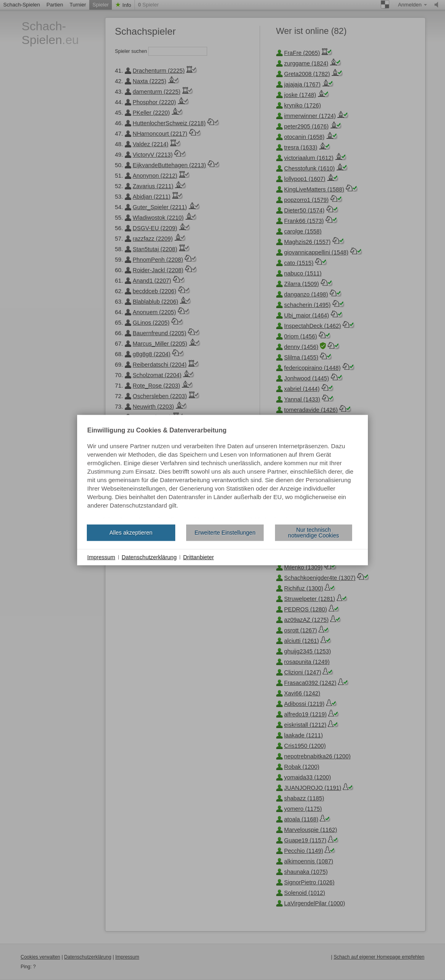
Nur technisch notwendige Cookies (313, 533)
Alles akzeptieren (131, 533)
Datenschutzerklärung (149, 557)
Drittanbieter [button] (198, 557)
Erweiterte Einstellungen (225, 533)
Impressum (101, 557)
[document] (222, 472)
